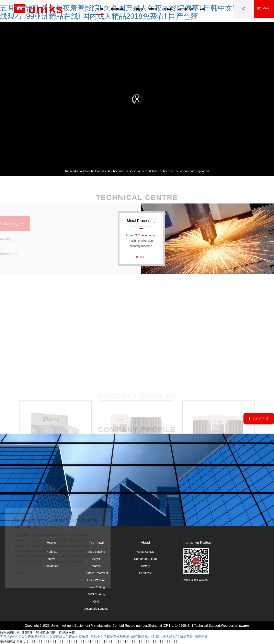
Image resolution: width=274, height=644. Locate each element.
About (153, 9)
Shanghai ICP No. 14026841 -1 (171, 626)
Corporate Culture (145, 559)
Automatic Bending (96, 609)
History (146, 566)
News (168, 9)
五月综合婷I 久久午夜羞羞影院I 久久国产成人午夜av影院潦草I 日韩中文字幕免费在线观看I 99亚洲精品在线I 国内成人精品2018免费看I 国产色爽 (104, 637)
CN (202, 9)
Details (141, 257)
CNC (96, 602)
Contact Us (185, 9)
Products (137, 9)
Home (100, 9)
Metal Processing (141, 221)
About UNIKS (145, 552)
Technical (117, 9)
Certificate (145, 573)
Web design (229, 626)
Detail (19, 583)
